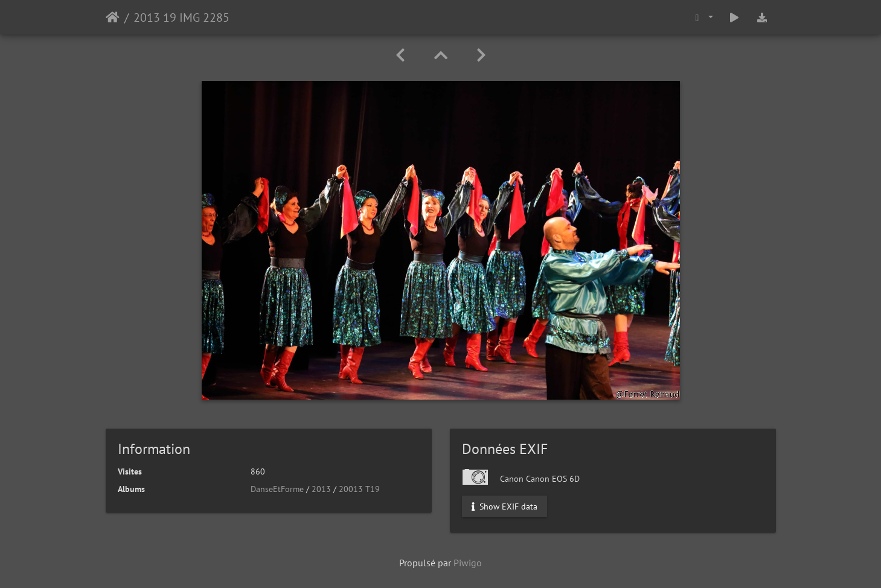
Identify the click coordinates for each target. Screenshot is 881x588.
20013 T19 (359, 489)
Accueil (113, 18)
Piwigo (468, 563)
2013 (321, 489)
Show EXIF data (505, 507)
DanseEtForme (277, 489)
